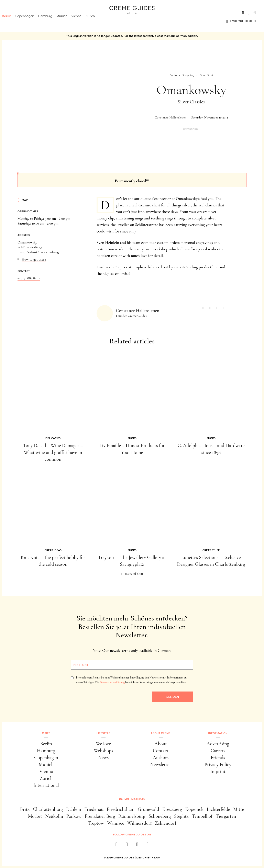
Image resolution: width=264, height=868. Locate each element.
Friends (218, 758)
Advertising (218, 744)
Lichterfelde (218, 809)
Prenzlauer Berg (100, 816)
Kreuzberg (172, 809)
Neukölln (54, 816)
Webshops (103, 751)
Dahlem (73, 809)
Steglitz (181, 816)
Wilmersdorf (139, 823)
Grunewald (148, 809)
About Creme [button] (161, 733)
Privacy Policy (218, 764)
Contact (161, 751)
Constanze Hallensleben (170, 117)
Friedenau (94, 809)
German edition (186, 36)
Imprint (218, 771)
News (103, 758)
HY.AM (156, 858)
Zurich (97, 21)
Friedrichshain (121, 809)
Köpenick (195, 809)
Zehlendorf (166, 823)
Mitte (239, 809)
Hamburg (52, 21)
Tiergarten (226, 816)
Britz (25, 809)
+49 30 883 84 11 (29, 278)
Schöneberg (160, 816)
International (46, 785)
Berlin (13, 21)
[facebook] (116, 846)
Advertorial (191, 129)
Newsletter (161, 764)
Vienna (83, 21)
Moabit (35, 816)
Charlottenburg (48, 809)
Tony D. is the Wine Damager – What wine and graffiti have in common (53, 452)
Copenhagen (31, 21)
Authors (161, 758)
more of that (134, 573)
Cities (13, 13)
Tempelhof (202, 816)
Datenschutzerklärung (112, 682)
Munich (68, 21)
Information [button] (218, 733)
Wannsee (116, 823)
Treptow (96, 823)
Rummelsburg (132, 816)
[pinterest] (137, 846)
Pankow (74, 816)
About (161, 744)
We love (103, 744)
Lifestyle (103, 733)
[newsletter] (148, 846)
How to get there (34, 259)
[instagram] (127, 846)
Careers (218, 751)
